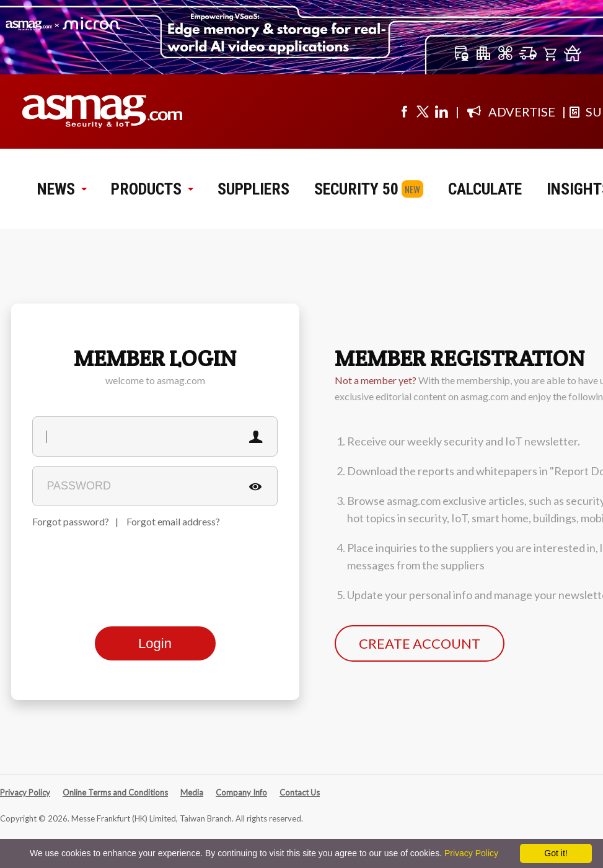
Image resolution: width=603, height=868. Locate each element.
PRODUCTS (152, 189)
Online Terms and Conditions (115, 792)
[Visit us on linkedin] (441, 112)
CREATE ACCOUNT (420, 643)
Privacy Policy (25, 792)
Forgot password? (71, 521)
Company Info (241, 792)
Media (192, 792)
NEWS (62, 189)
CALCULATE (485, 189)
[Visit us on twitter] (423, 112)
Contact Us (300, 792)
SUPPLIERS (253, 189)
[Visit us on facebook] (404, 112)
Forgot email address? (173, 521)
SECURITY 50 (356, 189)
